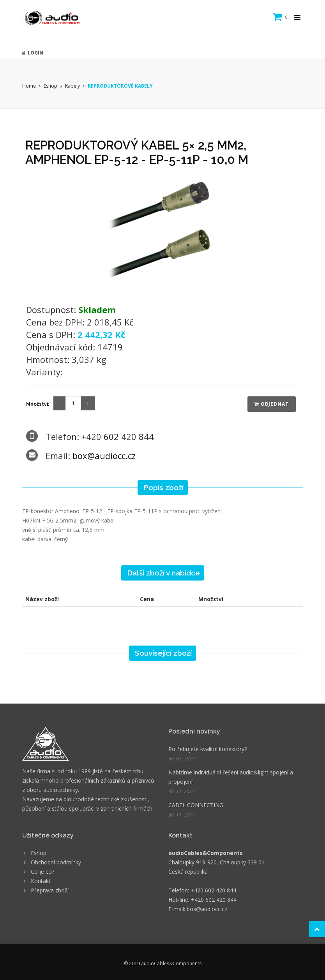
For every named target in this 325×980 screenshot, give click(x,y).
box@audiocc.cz (104, 456)
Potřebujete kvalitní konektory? (208, 749)
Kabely (72, 86)
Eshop (50, 86)
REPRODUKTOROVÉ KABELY (120, 86)
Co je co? (42, 872)
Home (29, 86)
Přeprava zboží (50, 890)
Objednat (272, 404)
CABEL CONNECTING (196, 805)
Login (33, 53)
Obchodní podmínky (56, 862)
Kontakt (41, 881)
